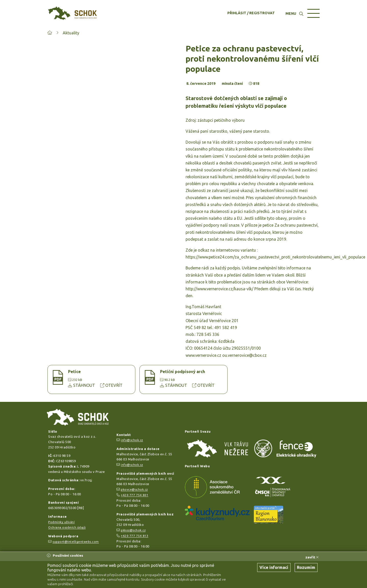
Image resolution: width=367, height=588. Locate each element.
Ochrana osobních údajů (67, 527)
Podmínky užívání (61, 522)
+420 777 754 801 (135, 495)
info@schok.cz (132, 440)
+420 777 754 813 (135, 536)
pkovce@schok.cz (134, 489)
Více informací (274, 567)
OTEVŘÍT (111, 385)
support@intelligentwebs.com (76, 542)
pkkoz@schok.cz (133, 530)
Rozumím (306, 567)
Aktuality (71, 33)
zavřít (312, 557)
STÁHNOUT (82, 385)
